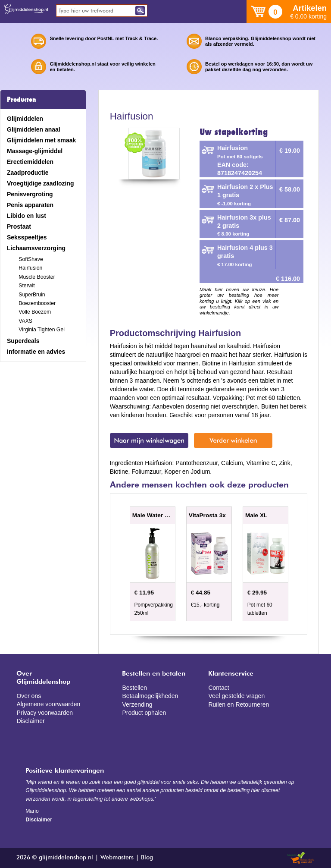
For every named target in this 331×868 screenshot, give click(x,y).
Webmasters (117, 858)
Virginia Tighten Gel (42, 330)
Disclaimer (30, 721)
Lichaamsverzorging (36, 248)
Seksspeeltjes (27, 237)
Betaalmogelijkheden (150, 696)
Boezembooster (37, 303)
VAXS (25, 321)
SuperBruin (32, 295)
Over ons (29, 696)
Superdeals (23, 341)
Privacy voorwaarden (45, 713)
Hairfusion (30, 268)
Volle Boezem (35, 312)
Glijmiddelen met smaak (41, 140)
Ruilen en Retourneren (239, 704)
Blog (147, 858)
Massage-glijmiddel (35, 151)
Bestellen (134, 688)
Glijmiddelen (25, 119)
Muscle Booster (37, 277)
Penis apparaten (30, 205)
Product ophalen (144, 713)
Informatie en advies (36, 352)
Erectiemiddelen (30, 162)
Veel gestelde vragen (236, 696)
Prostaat (19, 226)
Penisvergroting (30, 194)
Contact (219, 688)
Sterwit (27, 286)
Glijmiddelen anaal (34, 129)
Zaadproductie (28, 173)
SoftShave (31, 259)
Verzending (137, 704)
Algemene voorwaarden (48, 704)
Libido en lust (27, 216)
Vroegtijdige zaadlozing (41, 183)
